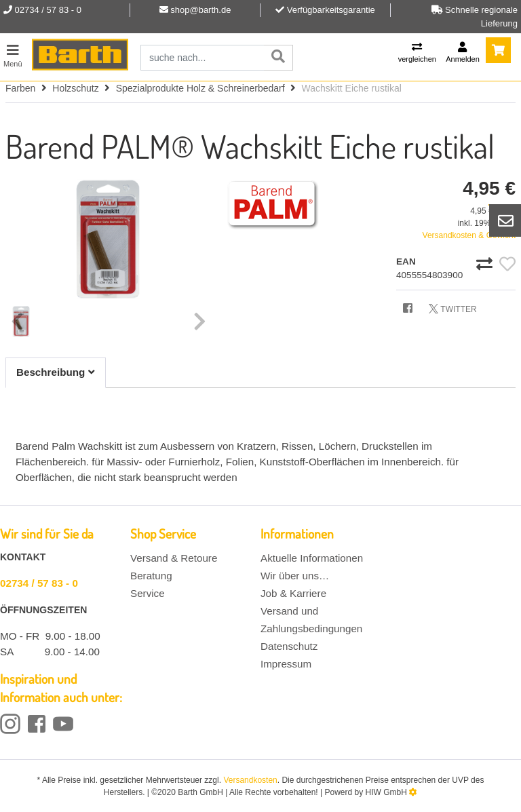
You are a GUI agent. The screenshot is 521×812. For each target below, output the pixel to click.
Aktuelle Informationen (312, 558)
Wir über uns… (295, 576)
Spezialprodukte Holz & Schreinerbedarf (200, 88)
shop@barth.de (200, 10)
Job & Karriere (293, 593)
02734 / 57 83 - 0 (39, 583)
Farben (20, 88)
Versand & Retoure (174, 558)
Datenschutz (289, 646)
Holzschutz (75, 88)
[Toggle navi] (13, 54)
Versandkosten (250, 780)
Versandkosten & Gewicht (469, 235)
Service (148, 593)
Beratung (151, 576)
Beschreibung (56, 372)
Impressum (286, 664)
